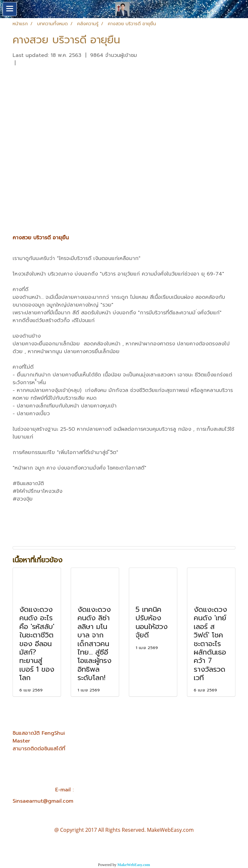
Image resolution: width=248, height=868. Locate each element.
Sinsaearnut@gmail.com (43, 801)
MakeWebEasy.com (134, 865)
